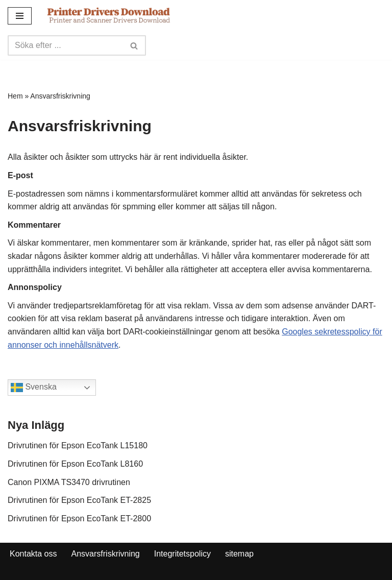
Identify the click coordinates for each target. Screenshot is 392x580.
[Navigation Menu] (20, 16)
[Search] (65, 45)
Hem (15, 96)
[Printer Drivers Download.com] (109, 16)
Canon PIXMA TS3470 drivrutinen (69, 482)
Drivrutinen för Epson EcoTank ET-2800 (79, 518)
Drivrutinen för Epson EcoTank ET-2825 (79, 500)
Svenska (34, 388)
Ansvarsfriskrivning (106, 554)
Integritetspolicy (182, 554)
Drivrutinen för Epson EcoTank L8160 (75, 464)
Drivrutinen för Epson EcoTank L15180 (78, 445)
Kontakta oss (33, 554)
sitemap (239, 554)
